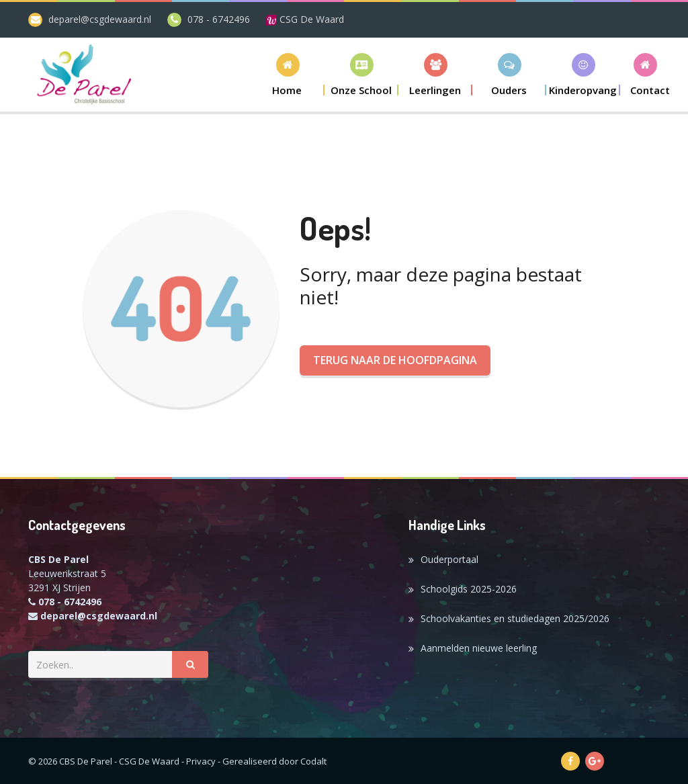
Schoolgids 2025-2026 (469, 589)
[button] (361, 74)
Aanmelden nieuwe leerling (479, 648)
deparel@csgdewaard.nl (100, 19)
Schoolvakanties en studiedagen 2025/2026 (515, 618)
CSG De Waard (305, 19)
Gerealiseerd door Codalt (274, 761)
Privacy (201, 761)
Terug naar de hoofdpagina (395, 360)
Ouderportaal (449, 559)
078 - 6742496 (219, 19)
